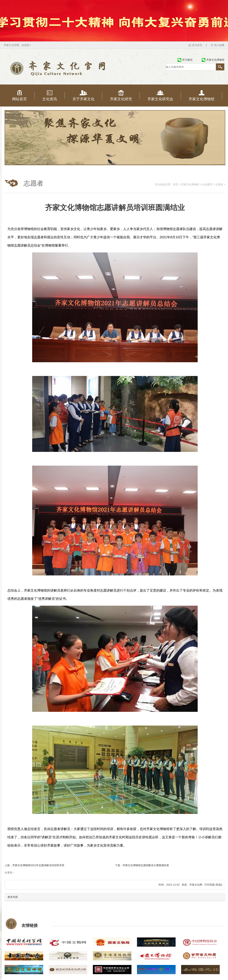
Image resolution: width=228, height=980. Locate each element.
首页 (176, 184)
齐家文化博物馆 (190, 184)
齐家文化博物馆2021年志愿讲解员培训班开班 (38, 865)
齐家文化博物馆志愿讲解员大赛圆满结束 (146, 865)
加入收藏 (219, 45)
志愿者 (219, 184)
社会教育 (207, 184)
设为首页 (197, 45)
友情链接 (30, 925)
